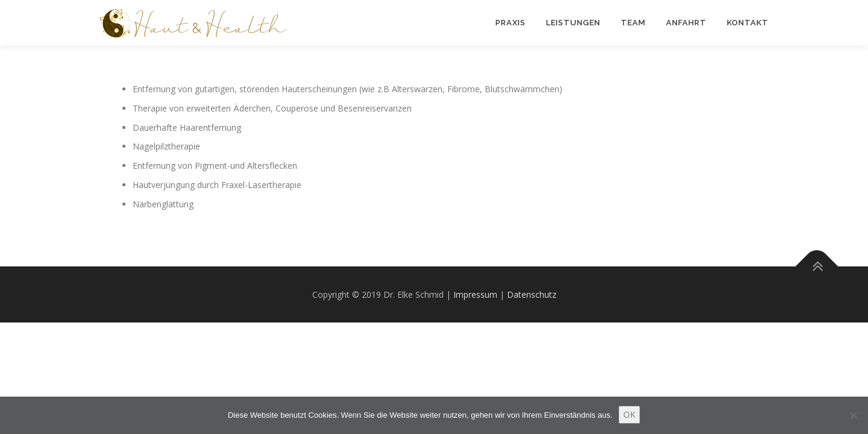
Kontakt (748, 23)
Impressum (475, 294)
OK (629, 414)
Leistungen (573, 23)
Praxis (511, 23)
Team (633, 23)
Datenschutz (532, 294)
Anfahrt (686, 23)
